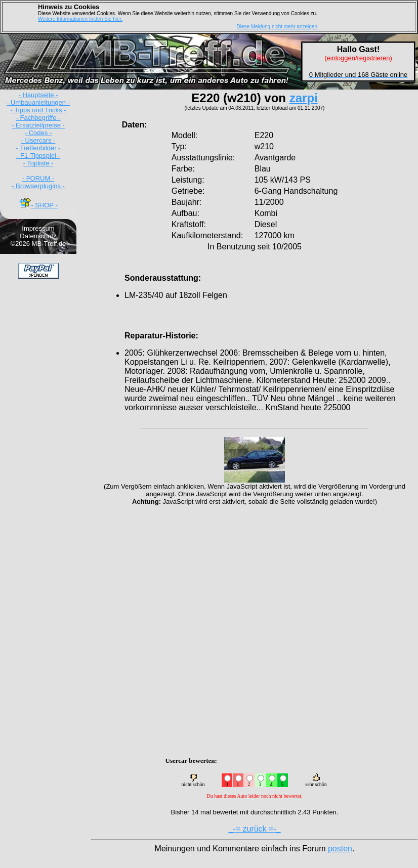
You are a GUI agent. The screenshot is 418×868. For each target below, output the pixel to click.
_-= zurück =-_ (254, 829)
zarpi (304, 98)
